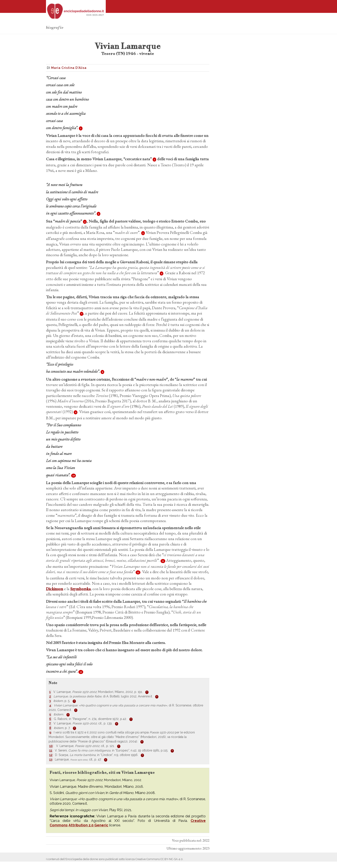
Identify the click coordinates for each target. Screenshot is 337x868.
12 (138, 572)
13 (81, 672)
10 (74, 476)
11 (163, 561)
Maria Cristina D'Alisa (69, 68)
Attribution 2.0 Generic (88, 825)
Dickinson (55, 589)
